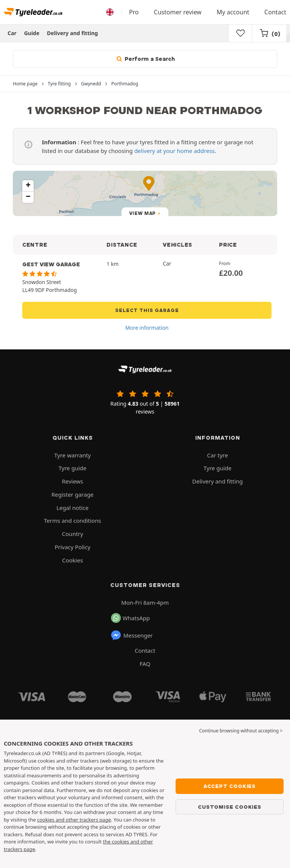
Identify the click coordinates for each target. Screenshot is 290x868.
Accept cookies (230, 786)
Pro (134, 12)
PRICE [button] (228, 245)
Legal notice (72, 508)
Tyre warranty (73, 455)
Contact (275, 12)
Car (12, 33)
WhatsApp (130, 618)
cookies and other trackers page (74, 820)
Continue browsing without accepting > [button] (241, 731)
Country (72, 534)
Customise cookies (230, 807)
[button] (28, 186)
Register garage (72, 494)
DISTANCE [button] (122, 245)
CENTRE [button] (35, 245)
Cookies (72, 560)
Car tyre (217, 455)
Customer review (177, 12)
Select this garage (147, 310)
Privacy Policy (73, 547)
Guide (32, 33)
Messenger (132, 635)
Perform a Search (145, 59)
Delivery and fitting (72, 33)
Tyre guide (72, 468)
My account (233, 12)
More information (147, 328)
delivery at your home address (174, 151)
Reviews (72, 481)
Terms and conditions (72, 520)
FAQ (145, 664)
